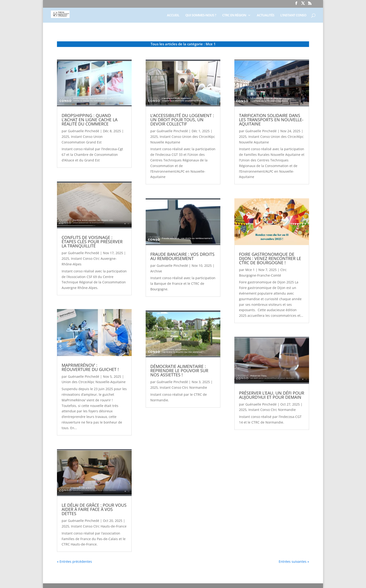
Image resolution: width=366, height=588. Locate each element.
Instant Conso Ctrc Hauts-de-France (99, 526)
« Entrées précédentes (74, 561)
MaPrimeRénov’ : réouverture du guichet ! (90, 367)
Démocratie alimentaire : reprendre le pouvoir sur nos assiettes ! (179, 371)
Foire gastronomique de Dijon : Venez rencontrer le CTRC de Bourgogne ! (270, 258)
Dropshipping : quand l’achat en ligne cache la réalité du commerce (90, 120)
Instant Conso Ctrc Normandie (183, 387)
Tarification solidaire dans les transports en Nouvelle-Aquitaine (271, 120)
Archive (156, 271)
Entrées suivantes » (294, 561)
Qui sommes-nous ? (201, 15)
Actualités (266, 15)
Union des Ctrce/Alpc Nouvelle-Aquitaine (94, 382)
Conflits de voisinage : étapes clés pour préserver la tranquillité (92, 242)
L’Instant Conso (293, 15)
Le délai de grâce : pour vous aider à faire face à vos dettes (94, 509)
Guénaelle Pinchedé (84, 131)
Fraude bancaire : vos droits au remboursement (182, 256)
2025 (65, 137)
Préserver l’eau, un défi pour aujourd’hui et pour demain (272, 395)
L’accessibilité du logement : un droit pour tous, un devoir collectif (182, 120)
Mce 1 (250, 270)
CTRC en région (234, 15)
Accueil (173, 15)
